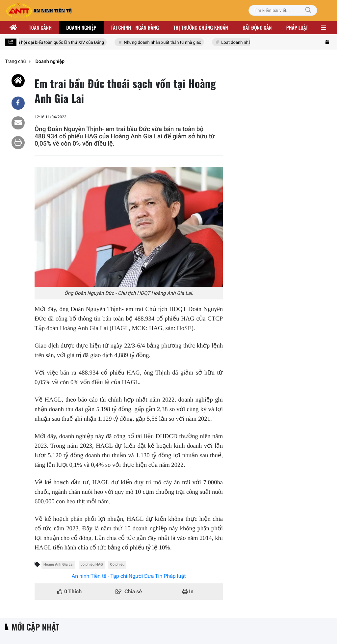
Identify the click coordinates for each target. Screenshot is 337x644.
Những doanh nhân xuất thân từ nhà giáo (163, 43)
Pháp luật (297, 28)
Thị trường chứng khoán (201, 28)
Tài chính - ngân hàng (135, 28)
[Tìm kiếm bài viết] (283, 10)
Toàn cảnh (40, 28)
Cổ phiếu (117, 564)
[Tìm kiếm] (308, 10)
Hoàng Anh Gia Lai (58, 564)
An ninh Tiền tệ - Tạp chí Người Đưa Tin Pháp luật (129, 576)
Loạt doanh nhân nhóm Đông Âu (252, 43)
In (188, 591)
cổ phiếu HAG (92, 564)
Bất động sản (257, 28)
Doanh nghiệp (81, 28)
